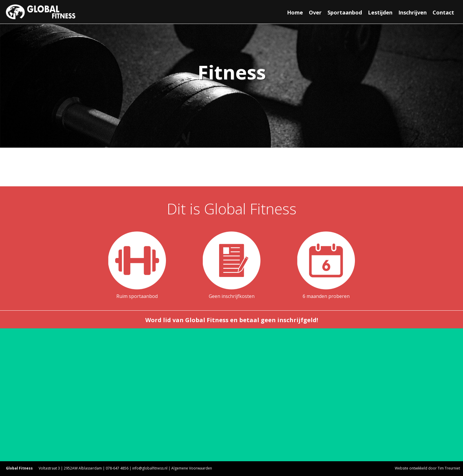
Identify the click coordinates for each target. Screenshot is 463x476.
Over (315, 12)
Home (295, 12)
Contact (443, 12)
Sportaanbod (345, 12)
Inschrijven (413, 12)
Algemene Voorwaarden (192, 468)
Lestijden (380, 12)
